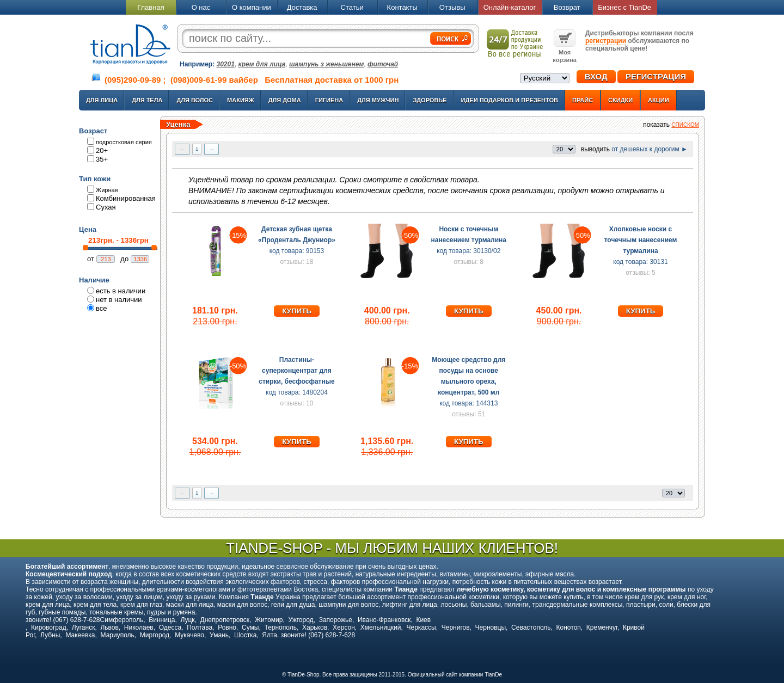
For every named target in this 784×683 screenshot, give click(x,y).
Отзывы (452, 7)
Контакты (402, 7)
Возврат (567, 7)
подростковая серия (124, 142)
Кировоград (49, 627)
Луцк (187, 620)
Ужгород (301, 620)
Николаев (139, 627)
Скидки (620, 100)
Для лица (102, 100)
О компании (252, 7)
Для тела (147, 100)
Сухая (106, 207)
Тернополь (280, 627)
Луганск (84, 627)
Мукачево (189, 635)
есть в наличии (121, 291)
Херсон (344, 627)
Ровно (227, 627)
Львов (109, 627)
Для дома (285, 100)
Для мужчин (378, 100)
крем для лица (262, 64)
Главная (151, 7)
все (102, 308)
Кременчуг (602, 627)
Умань (219, 635)
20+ (102, 150)
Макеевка (80, 635)
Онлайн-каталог (510, 7)
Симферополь (122, 620)
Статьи (352, 7)
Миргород (155, 635)
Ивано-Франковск (384, 620)
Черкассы (421, 627)
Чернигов (456, 627)
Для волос (195, 100)
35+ (102, 159)
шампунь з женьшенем (326, 64)
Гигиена (329, 100)
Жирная (107, 190)
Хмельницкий (381, 627)
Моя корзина (565, 52)
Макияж (241, 100)
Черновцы (491, 627)
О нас (201, 7)
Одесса (170, 627)
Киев (423, 620)
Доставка (302, 7)
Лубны (50, 635)
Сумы (250, 627)
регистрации (606, 41)
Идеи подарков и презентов (510, 100)
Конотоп (569, 627)
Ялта (269, 635)
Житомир (269, 620)
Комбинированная (126, 198)
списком (685, 125)
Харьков (315, 627)
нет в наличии (119, 300)
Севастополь (531, 627)
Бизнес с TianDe (624, 7)
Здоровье (430, 100)
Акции (659, 100)
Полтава (200, 627)
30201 (226, 64)
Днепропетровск (225, 620)
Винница (162, 620)
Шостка (245, 635)
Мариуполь (118, 635)
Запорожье (336, 620)
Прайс (583, 100)
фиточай (383, 64)
